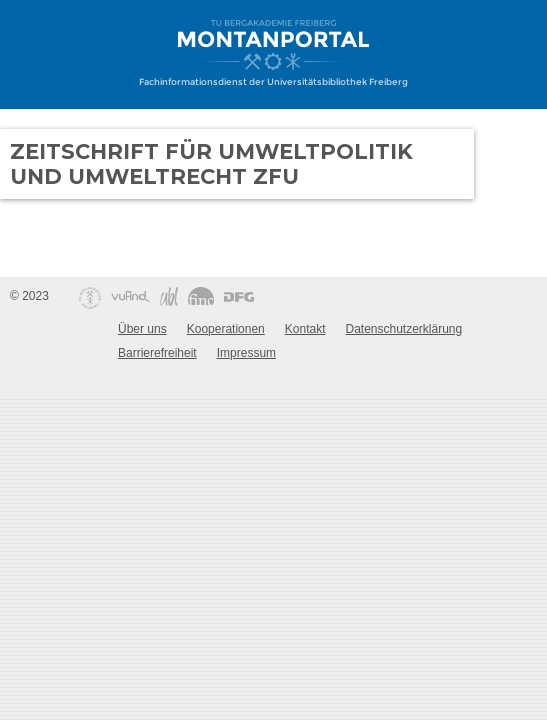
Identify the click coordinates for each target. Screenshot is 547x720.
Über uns (142, 329)
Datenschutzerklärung (403, 329)
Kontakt (305, 329)
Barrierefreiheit (157, 353)
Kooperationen (226, 329)
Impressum (246, 353)
